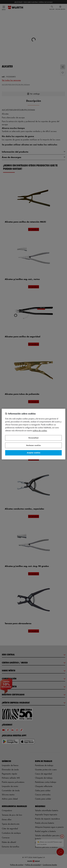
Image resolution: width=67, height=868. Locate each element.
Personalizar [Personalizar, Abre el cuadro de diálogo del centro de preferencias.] (34, 438)
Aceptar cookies (34, 453)
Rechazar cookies (33, 445)
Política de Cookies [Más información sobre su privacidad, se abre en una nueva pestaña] (40, 431)
